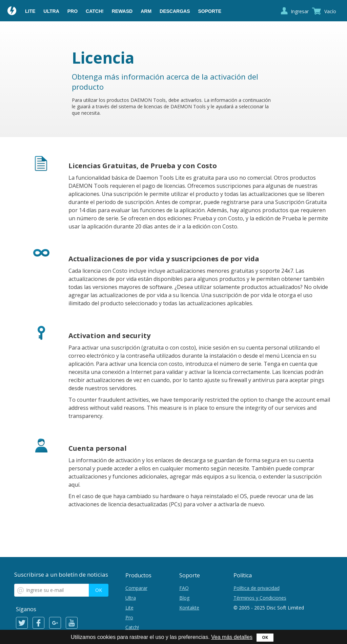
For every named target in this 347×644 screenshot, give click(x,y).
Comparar (136, 588)
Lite (30, 11)
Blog (184, 598)
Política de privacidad (257, 588)
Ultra (51, 11)
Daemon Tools (12, 12)
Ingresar (300, 11)
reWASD (122, 11)
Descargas (175, 11)
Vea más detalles (232, 637)
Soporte (210, 11)
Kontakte (189, 608)
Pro (73, 11)
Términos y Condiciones (260, 598)
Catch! (95, 11)
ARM (146, 11)
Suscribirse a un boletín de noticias (61, 574)
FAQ (184, 588)
